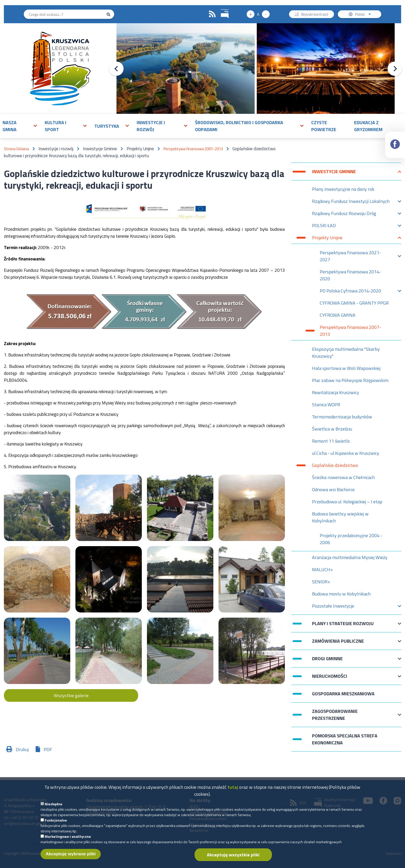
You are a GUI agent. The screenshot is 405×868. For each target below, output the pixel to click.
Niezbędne (53, 808)
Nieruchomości (330, 679)
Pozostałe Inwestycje (333, 607)
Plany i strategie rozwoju (343, 626)
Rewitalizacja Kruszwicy (336, 392)
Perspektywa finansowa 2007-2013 (193, 149)
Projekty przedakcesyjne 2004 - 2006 (351, 539)
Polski (364, 15)
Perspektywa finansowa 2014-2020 (350, 275)
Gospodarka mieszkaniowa (343, 694)
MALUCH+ (322, 570)
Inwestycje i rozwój (151, 126)
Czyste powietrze (324, 126)
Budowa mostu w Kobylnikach (341, 594)
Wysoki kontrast (315, 15)
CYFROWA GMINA (338, 315)
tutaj (233, 791)
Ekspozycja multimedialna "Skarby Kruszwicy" (346, 353)
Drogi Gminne (327, 661)
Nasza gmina (10, 126)
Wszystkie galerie (71, 695)
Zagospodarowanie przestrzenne (335, 715)
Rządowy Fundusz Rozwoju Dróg (344, 215)
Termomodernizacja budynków (342, 417)
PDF (48, 749)
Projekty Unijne (327, 239)
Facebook (395, 140)
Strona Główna (16, 149)
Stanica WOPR (326, 405)
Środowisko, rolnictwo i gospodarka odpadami (239, 126)
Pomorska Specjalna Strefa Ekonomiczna (345, 739)
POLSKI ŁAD (324, 227)
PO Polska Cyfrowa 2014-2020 (350, 292)
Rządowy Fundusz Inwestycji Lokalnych (351, 202)
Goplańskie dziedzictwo (335, 465)
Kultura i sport (56, 126)
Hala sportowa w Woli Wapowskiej (346, 368)
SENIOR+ (321, 582)
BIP (221, 9)
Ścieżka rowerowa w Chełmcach (343, 477)
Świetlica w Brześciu (332, 429)
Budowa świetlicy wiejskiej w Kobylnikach (340, 517)
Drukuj (22, 749)
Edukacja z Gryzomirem (368, 126)
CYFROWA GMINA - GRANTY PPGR (354, 303)
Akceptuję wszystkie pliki (233, 859)
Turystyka (107, 126)
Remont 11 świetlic (331, 441)
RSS (212, 14)
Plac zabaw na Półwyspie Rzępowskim (350, 380)
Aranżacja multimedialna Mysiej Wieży (350, 557)
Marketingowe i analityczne (68, 840)
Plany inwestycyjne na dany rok (343, 189)
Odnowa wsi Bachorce (333, 489)
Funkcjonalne (56, 824)
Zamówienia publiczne (338, 644)
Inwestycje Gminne (334, 174)
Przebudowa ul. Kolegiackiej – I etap (347, 502)
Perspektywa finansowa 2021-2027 (350, 256)
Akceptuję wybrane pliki (71, 858)
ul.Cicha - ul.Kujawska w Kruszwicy (346, 453)
